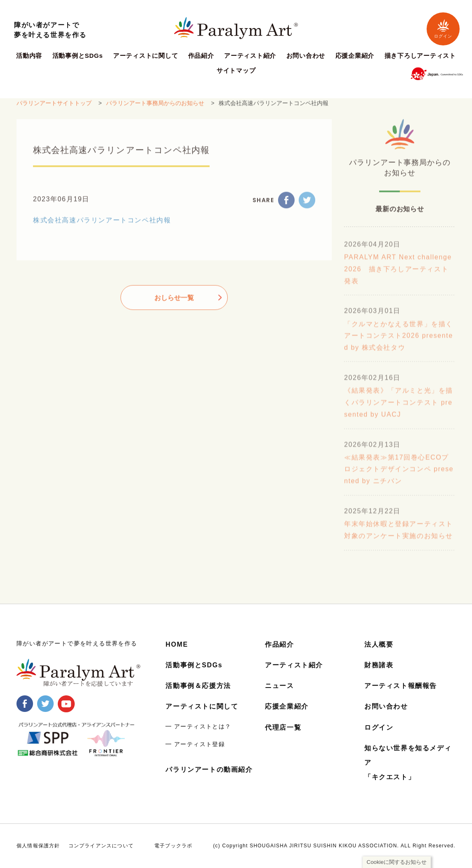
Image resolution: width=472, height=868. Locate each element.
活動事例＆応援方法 (198, 686)
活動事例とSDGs (78, 56)
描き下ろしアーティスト (420, 56)
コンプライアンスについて (101, 846)
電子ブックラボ (173, 846)
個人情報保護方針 (38, 846)
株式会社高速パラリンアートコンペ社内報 (102, 226)
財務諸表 (379, 665)
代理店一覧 (283, 727)
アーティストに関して (146, 56)
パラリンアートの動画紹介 (209, 770)
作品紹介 (201, 56)
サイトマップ (236, 71)
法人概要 (379, 644)
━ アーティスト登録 (195, 744)
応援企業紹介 (355, 56)
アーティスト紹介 (250, 56)
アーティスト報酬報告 (401, 686)
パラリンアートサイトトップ (54, 109)
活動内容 (29, 56)
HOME (177, 644)
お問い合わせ (306, 56)
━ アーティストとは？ (198, 726)
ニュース (279, 686)
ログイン (443, 29)
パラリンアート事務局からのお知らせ (155, 109)
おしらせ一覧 (174, 303)
